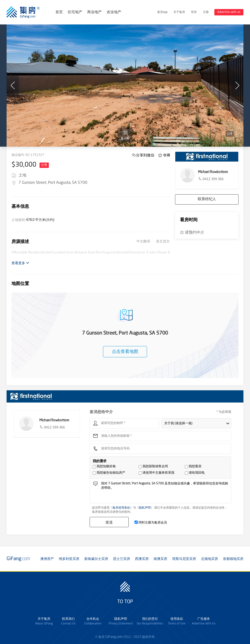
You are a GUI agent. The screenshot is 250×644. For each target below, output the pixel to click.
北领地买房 (209, 559)
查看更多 (20, 263)
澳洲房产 (47, 559)
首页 (59, 12)
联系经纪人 (207, 199)
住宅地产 (75, 12)
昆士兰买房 (122, 559)
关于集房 (179, 12)
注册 (206, 12)
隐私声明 (145, 508)
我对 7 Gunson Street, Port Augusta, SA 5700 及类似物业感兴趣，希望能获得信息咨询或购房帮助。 (165, 492)
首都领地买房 (233, 559)
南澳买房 (160, 559)
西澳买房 (142, 559)
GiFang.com (114, 637)
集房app (162, 12)
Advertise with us (229, 12)
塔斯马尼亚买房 (184, 559)
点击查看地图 (125, 352)
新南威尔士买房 (96, 559)
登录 (194, 12)
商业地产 (94, 12)
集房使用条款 (121, 508)
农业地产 (114, 12)
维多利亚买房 (69, 559)
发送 (109, 522)
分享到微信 (145, 155)
